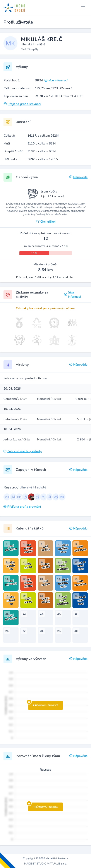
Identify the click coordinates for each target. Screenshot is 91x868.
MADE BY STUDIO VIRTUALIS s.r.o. (46, 864)
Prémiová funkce (43, 704)
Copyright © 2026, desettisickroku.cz (45, 858)
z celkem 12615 (43, 159)
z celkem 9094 (42, 151)
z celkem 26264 (43, 136)
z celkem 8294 (42, 144)
